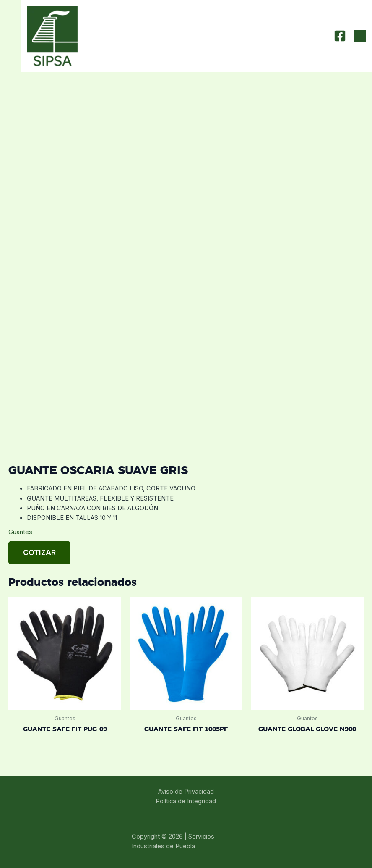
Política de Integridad (186, 801)
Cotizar (39, 552)
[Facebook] (340, 36)
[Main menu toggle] (360, 36)
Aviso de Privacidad (186, 792)
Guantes (20, 532)
